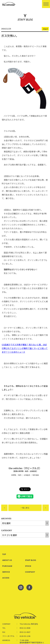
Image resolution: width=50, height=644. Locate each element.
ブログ (45, 29)
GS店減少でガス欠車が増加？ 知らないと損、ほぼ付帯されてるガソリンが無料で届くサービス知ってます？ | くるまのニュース (25, 348)
